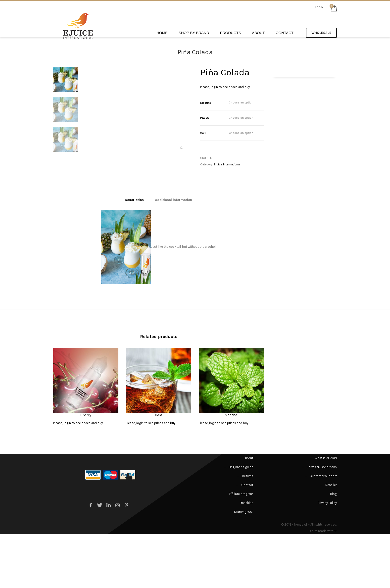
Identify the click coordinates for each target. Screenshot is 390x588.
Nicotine (206, 103)
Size (203, 133)
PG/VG (205, 118)
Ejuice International (227, 164)
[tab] (134, 253)
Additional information (173, 253)
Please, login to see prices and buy (225, 87)
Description (134, 253)
